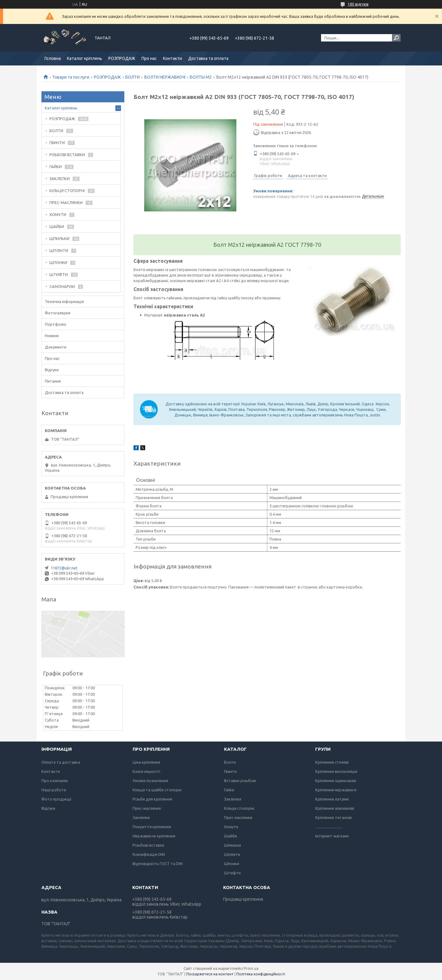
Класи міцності (146, 771)
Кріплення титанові (333, 817)
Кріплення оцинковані (336, 781)
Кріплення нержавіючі (336, 790)
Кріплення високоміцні (336, 771)
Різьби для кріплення (152, 799)
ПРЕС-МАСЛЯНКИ (66, 203)
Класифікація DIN (149, 854)
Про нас (149, 58)
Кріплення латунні (332, 799)
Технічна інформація (64, 301)
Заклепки (141, 817)
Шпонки (232, 864)
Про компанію (55, 781)
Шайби (231, 836)
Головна (53, 58)
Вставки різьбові (240, 781)
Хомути (231, 827)
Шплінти (232, 854)
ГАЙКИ (56, 167)
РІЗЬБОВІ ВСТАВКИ (67, 155)
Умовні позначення (150, 781)
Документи (56, 347)
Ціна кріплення (146, 762)
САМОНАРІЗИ (62, 286)
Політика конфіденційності (261, 974)
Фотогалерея (58, 313)
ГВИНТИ (57, 143)
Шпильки (233, 845)
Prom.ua (251, 968)
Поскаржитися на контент (210, 974)
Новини (52, 336)
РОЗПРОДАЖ (122, 58)
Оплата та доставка (61, 762)
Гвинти (230, 771)
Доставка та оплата (208, 58)
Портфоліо (56, 324)
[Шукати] (396, 38)
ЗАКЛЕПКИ (60, 179)
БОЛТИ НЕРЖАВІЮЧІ (165, 77)
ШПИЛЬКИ (59, 238)
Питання (53, 381)
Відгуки (52, 370)
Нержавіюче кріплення (154, 836)
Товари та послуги (71, 77)
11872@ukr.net (64, 568)
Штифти (232, 873)
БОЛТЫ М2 (201, 77)
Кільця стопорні (239, 808)
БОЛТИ (132, 77)
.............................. (329, 827)
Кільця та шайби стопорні (157, 790)
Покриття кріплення (152, 827)
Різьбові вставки (148, 845)
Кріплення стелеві (332, 762)
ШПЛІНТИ (59, 250)
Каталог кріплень (85, 58)
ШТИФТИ (59, 274)
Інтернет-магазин (332, 836)
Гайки (229, 790)
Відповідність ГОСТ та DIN (158, 864)
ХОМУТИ (58, 214)
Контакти (173, 58)
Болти (230, 762)
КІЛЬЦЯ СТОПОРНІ (67, 191)
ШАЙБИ (57, 226)
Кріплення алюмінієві (335, 808)
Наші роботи (54, 790)
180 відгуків (358, 4)
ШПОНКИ (58, 262)
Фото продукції (56, 799)
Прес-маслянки (147, 808)
